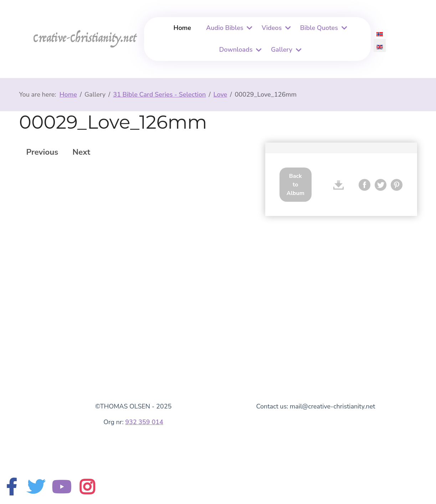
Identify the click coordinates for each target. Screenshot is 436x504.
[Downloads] (258, 50)
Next (81, 152)
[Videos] (287, 28)
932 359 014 (144, 422)
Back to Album (296, 185)
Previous (42, 152)
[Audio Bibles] (249, 28)
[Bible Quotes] (343, 28)
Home (182, 28)
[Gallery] (298, 50)
